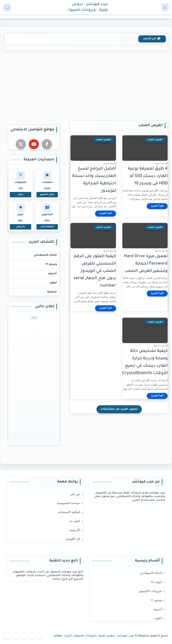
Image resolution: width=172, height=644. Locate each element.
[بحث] (7, 7)
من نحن (75, 494)
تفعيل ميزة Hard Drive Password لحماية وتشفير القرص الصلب (146, 264)
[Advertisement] (86, 84)
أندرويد (52, 274)
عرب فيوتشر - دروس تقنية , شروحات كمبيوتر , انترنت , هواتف (87, 8)
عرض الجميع (47, 195)
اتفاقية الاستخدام (69, 512)
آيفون (53, 283)
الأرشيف (74, 530)
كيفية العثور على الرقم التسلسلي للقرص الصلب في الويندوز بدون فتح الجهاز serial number (95, 271)
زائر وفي (21, 227)
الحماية (52, 292)
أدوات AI (156, 582)
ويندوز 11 (51, 264)
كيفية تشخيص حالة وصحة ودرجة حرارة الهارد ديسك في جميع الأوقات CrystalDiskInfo (145, 362)
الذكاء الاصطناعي (45, 255)
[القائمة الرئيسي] (165, 7)
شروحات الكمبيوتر (150, 591)
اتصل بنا (75, 521)
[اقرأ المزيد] (157, 206)
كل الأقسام (73, 539)
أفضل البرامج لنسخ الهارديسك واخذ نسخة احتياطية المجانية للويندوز (94, 180)
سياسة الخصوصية (68, 503)
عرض (21, 195)
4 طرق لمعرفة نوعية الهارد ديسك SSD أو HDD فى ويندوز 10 (148, 176)
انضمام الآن (47, 227)
